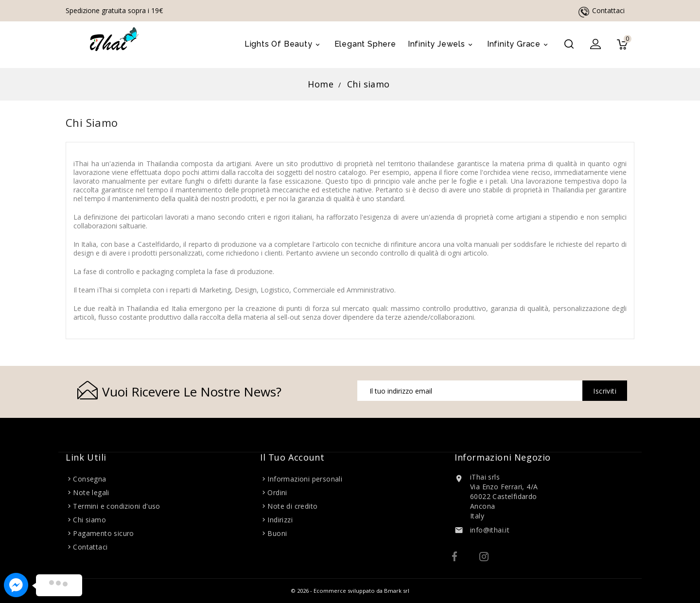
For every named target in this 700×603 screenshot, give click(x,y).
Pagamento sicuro (103, 533)
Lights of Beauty (284, 45)
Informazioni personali (305, 479)
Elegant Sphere (365, 44)
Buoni (277, 533)
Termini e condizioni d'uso (116, 506)
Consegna (89, 479)
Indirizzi (280, 520)
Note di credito (292, 506)
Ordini (277, 492)
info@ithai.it (490, 530)
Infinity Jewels (442, 45)
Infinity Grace (519, 45)
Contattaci (608, 10)
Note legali (91, 492)
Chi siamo (89, 520)
